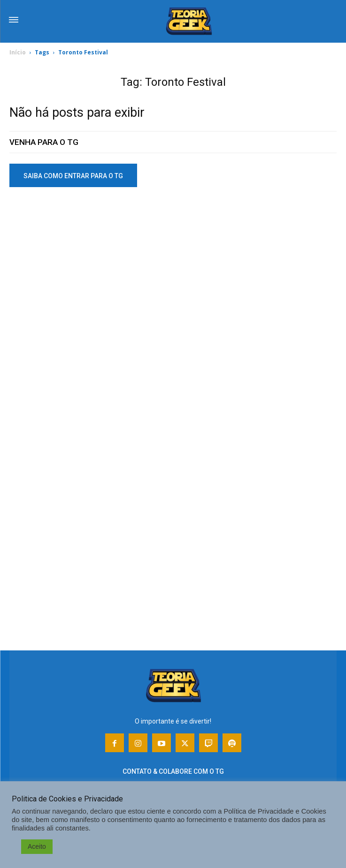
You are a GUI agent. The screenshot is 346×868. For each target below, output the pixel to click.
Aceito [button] (37, 846)
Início (18, 52)
